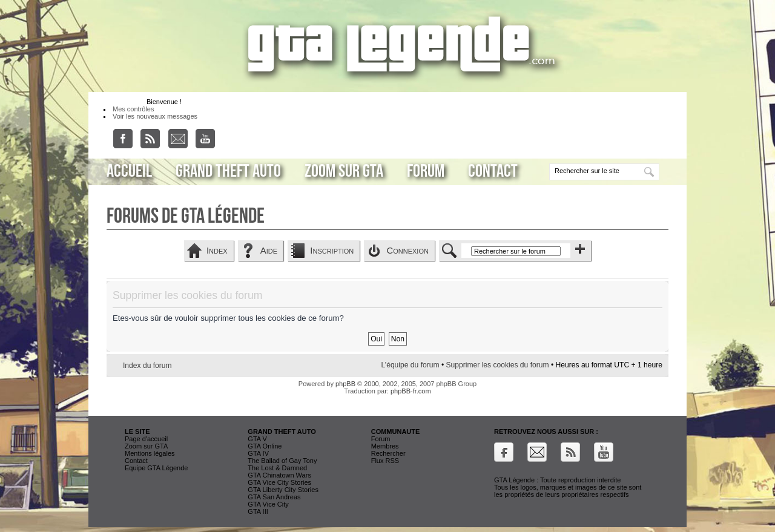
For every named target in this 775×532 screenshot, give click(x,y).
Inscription (332, 250)
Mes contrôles (133, 109)
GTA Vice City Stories (279, 482)
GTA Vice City (268, 504)
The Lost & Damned (277, 468)
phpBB (345, 384)
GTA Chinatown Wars (279, 475)
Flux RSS (385, 461)
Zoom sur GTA (344, 171)
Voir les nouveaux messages (155, 116)
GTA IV (258, 453)
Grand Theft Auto (228, 171)
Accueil (129, 171)
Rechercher (388, 453)
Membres (385, 446)
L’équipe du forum (410, 365)
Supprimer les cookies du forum (498, 365)
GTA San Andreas (274, 497)
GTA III (258, 511)
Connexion (407, 250)
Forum (426, 171)
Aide (269, 250)
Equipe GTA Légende (156, 468)
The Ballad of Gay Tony (282, 461)
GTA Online (265, 446)
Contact (493, 171)
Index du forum (147, 366)
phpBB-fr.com (411, 391)
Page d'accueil (146, 439)
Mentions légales (150, 453)
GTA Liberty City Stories (283, 490)
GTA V (257, 439)
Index (217, 250)
